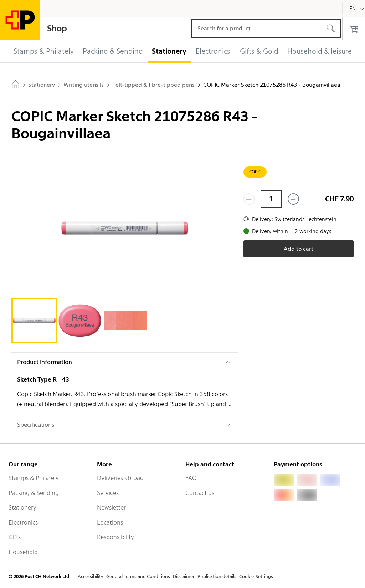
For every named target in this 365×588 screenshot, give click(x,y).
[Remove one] (249, 199)
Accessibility (91, 576)
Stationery (22, 507)
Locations (110, 522)
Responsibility (115, 537)
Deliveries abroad (120, 478)
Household (23, 552)
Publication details (217, 576)
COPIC (255, 172)
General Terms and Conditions (138, 576)
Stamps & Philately (34, 478)
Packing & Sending (34, 493)
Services (108, 493)
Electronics (23, 522)
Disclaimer (184, 576)
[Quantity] (271, 199)
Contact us (200, 493)
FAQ (191, 478)
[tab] (34, 321)
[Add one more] (293, 199)
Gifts (15, 537)
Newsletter (111, 507)
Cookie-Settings (256, 576)
